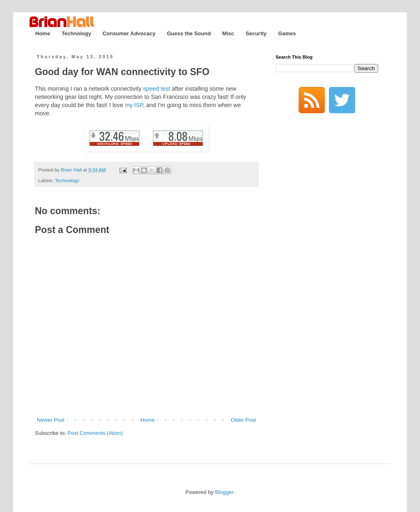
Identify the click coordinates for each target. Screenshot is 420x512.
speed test (157, 89)
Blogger (224, 492)
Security (256, 33)
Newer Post (51, 420)
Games (287, 33)
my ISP (134, 105)
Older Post (243, 420)
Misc (228, 33)
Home (43, 33)
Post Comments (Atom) (95, 433)
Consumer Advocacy (129, 33)
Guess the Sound (189, 33)
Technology (76, 33)
